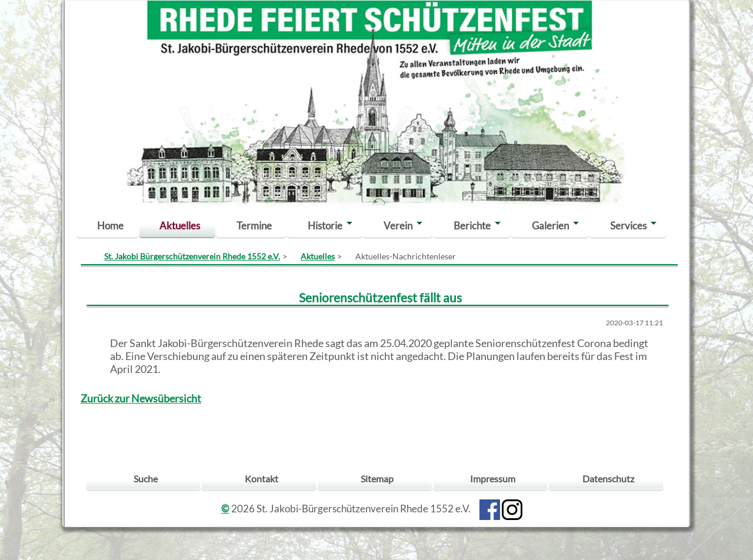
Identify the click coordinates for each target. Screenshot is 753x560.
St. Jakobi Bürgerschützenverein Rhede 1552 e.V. (192, 256)
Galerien (550, 226)
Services (628, 226)
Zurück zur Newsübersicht (141, 399)
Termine (254, 226)
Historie (325, 226)
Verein (398, 226)
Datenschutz (608, 479)
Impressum (493, 479)
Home (110, 226)
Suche (146, 479)
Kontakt (261, 479)
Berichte (472, 226)
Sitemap (377, 479)
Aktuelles (180, 226)
